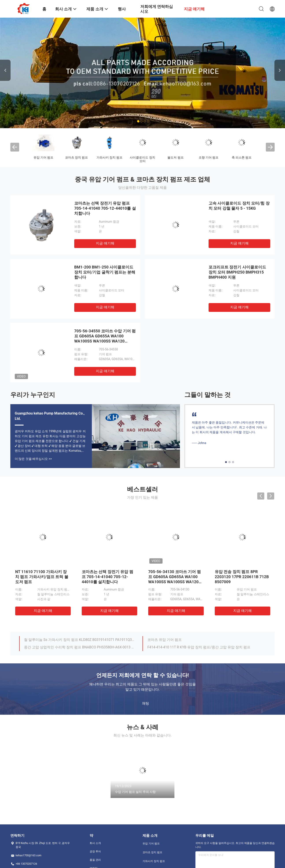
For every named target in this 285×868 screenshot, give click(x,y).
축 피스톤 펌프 (242, 157)
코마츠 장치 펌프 (77, 157)
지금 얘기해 (105, 243)
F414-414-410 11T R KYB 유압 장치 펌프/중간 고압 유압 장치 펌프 (199, 647)
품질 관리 (95, 860)
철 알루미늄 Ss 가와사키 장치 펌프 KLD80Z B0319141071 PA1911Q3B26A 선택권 (79, 640)
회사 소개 (95, 843)
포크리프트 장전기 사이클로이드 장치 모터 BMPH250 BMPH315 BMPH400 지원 (237, 272)
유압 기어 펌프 (43, 157)
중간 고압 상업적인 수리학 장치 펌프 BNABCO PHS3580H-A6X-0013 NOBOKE (79, 647)
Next (280, 70)
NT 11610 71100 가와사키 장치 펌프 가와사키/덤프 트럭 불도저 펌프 (42, 577)
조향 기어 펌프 (209, 157)
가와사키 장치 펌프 (110, 157)
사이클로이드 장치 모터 (142, 159)
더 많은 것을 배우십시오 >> (33, 459)
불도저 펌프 (175, 157)
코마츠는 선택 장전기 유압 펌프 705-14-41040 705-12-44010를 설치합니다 (105, 208)
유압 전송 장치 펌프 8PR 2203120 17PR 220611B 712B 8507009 (242, 577)
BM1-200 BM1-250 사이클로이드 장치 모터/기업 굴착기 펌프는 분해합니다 (105, 272)
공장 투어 (95, 851)
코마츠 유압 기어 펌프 (165, 640)
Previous (5, 70)
